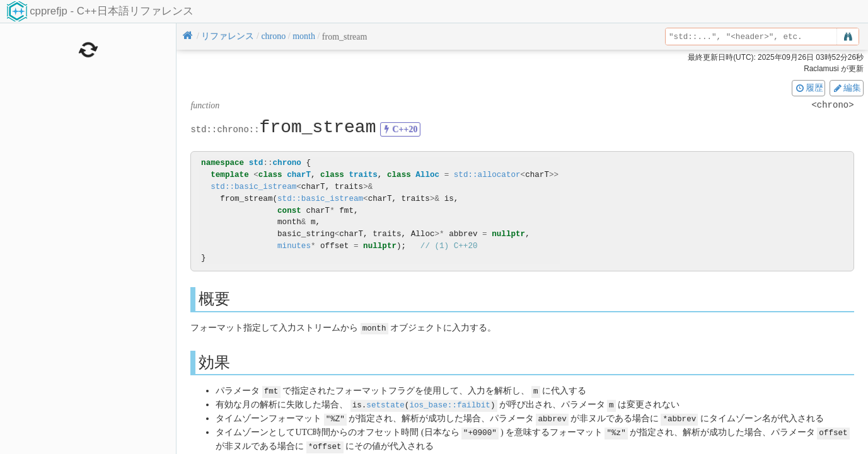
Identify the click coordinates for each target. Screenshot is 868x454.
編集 (847, 88)
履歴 (809, 88)
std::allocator (487, 175)
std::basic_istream (253, 187)
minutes (294, 246)
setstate (385, 403)
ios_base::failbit (449, 403)
